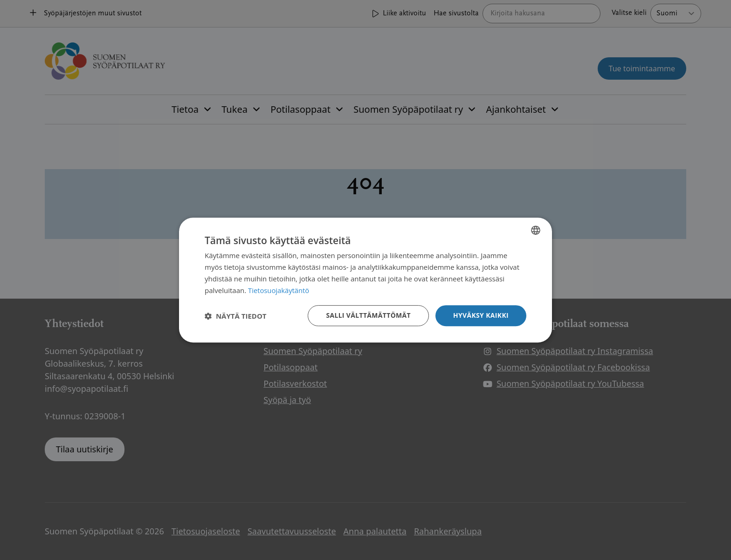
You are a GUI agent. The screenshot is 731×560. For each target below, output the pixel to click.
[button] (236, 316)
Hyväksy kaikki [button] (481, 315)
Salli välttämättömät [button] (368, 315)
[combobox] (536, 230)
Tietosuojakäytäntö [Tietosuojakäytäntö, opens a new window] (279, 290)
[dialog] (365, 280)
